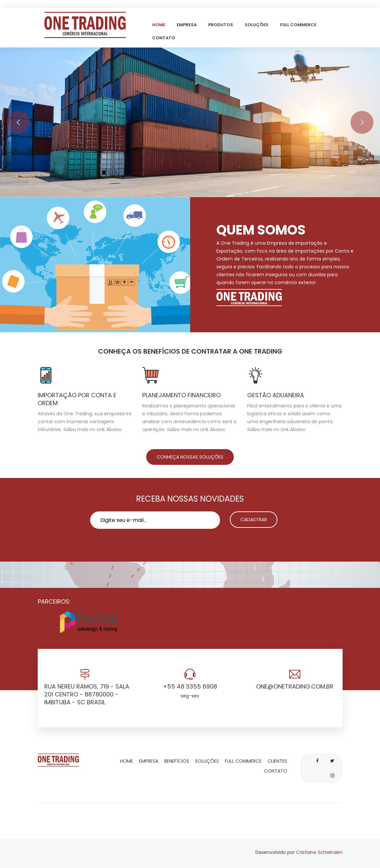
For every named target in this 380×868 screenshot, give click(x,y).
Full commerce (299, 25)
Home (159, 25)
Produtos (221, 25)
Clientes (278, 761)
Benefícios (177, 761)
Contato (164, 38)
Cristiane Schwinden (319, 852)
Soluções (257, 25)
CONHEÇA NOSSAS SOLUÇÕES (190, 457)
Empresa (187, 25)
